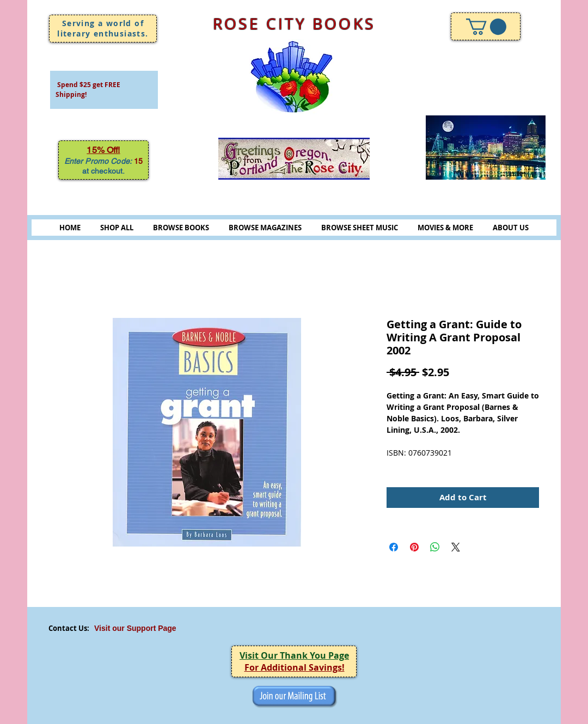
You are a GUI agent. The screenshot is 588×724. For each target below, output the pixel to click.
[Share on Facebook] (394, 547)
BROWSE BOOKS (181, 228)
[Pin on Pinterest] (414, 547)
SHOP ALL (117, 228)
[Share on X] (456, 547)
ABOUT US (511, 228)
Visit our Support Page (135, 628)
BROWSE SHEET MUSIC (360, 228)
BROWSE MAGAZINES (265, 228)
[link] (486, 27)
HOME (70, 228)
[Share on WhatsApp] (435, 547)
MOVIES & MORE (445, 228)
